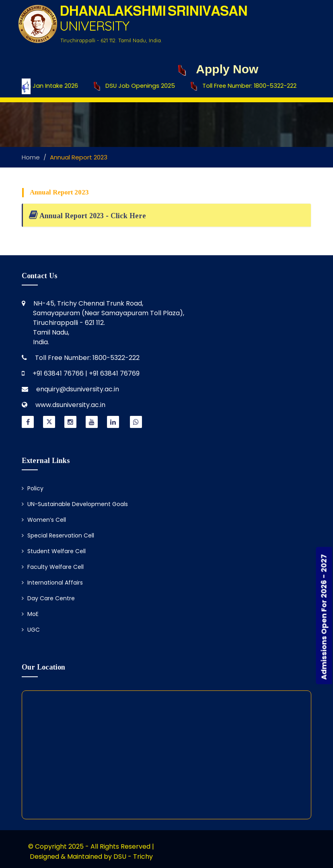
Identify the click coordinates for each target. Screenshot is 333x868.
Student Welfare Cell (54, 551)
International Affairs (52, 583)
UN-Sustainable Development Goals (75, 504)
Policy (33, 488)
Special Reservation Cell (58, 535)
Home (31, 157)
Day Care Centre (48, 598)
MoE (30, 614)
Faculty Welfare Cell (53, 567)
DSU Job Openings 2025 (137, 86)
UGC (31, 630)
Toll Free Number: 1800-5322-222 (247, 86)
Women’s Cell (44, 520)
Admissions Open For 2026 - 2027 (324, 617)
